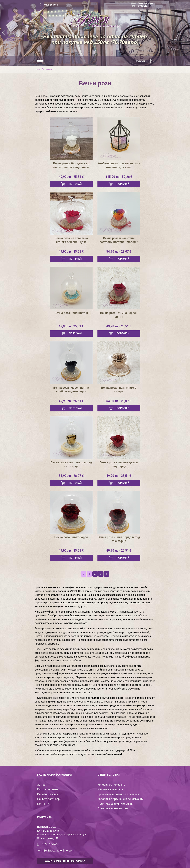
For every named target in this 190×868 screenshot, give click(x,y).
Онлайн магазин (48, 794)
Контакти (43, 804)
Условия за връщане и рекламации (120, 799)
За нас (41, 785)
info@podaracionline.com (58, 851)
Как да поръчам (48, 789)
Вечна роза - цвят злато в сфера (119, 390)
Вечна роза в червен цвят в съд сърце (119, 464)
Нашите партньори (49, 799)
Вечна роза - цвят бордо (71, 537)
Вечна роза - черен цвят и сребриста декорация (71, 390)
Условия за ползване (111, 785)
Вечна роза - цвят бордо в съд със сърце (119, 539)
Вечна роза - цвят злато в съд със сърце (71, 464)
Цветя (37, 69)
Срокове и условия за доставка (118, 794)
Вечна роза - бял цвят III (71, 313)
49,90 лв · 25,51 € (71, 177)
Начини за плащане (110, 789)
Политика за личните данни (115, 804)
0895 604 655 (51, 5)
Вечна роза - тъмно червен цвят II (119, 315)
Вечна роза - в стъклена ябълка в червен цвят (71, 240)
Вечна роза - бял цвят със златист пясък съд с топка (71, 165)
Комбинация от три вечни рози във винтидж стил (119, 165)
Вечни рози (47, 69)
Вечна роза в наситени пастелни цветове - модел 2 (119, 240)
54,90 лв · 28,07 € (119, 252)
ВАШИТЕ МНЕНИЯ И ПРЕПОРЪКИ (65, 861)
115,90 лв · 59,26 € (119, 177)
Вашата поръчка (147, 5)
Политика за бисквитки (113, 808)
